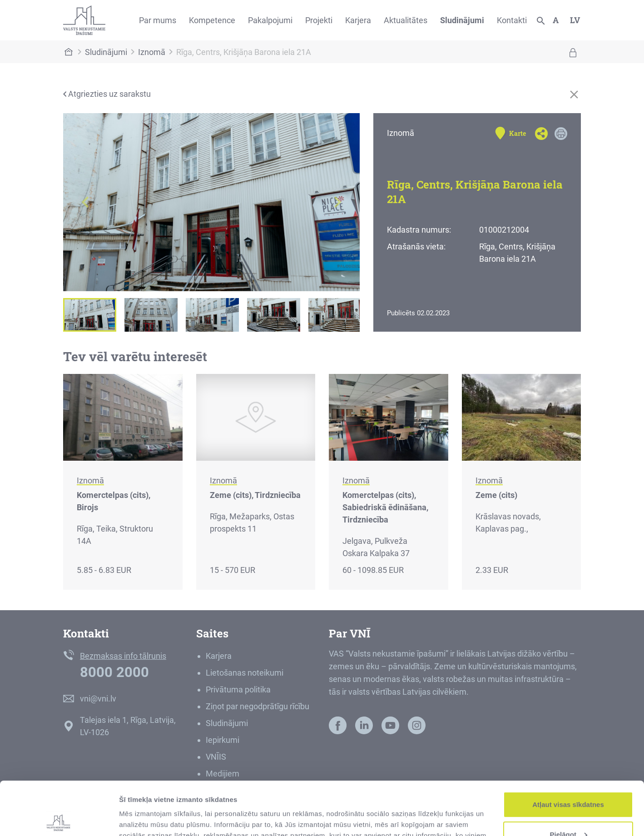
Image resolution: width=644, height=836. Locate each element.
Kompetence (212, 20)
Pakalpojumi (270, 20)
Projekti (319, 20)
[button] (85, 202)
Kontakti (512, 20)
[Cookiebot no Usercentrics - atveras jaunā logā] (59, 818)
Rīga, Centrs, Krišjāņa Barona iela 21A (244, 52)
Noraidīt (568, 811)
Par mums (158, 20)
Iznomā (152, 52)
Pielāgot (569, 781)
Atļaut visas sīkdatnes (568, 751)
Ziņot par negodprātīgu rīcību (258, 706)
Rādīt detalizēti (143, 818)
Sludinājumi (462, 20)
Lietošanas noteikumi (245, 673)
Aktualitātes (406, 20)
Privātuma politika (238, 689)
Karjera (358, 20)
